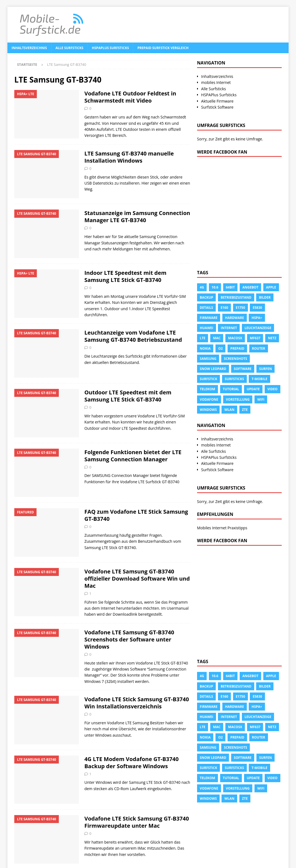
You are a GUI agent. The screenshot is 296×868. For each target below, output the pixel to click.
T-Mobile (259, 379)
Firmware (209, 318)
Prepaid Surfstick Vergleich (163, 48)
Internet (229, 328)
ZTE (245, 410)
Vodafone (209, 399)
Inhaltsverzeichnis (29, 48)
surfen (266, 369)
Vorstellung (238, 399)
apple (271, 287)
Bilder (265, 297)
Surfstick (208, 379)
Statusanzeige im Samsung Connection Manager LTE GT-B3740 (137, 217)
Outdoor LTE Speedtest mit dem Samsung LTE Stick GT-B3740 (128, 396)
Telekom (208, 389)
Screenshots (236, 359)
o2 (220, 348)
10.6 (215, 287)
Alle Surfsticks (70, 48)
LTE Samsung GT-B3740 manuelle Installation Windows (129, 157)
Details (206, 308)
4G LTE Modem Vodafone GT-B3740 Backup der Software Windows (132, 763)
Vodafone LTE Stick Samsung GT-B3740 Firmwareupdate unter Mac (137, 822)
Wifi (261, 399)
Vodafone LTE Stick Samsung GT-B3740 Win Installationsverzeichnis (137, 703)
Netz (272, 338)
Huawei (207, 328)
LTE (203, 338)
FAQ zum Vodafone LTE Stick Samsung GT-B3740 (136, 515)
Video (273, 389)
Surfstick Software (217, 107)
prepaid (237, 348)
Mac (217, 338)
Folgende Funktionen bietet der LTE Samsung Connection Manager (133, 456)
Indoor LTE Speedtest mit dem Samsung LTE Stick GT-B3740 (125, 276)
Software (243, 369)
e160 (224, 308)
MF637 (255, 338)
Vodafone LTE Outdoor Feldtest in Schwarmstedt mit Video (130, 97)
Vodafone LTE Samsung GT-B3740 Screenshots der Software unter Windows (129, 639)
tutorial (231, 389)
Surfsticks (234, 379)
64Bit (230, 287)
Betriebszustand (236, 297)
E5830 (257, 308)
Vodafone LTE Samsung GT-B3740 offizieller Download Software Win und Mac (137, 579)
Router (259, 348)
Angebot (250, 287)
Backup (207, 297)
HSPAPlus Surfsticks (110, 48)
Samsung (208, 359)
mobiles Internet (216, 82)
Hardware (235, 318)
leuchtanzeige (258, 328)
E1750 (240, 308)
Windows (208, 410)
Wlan (229, 410)
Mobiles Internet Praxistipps (222, 528)
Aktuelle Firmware (217, 101)
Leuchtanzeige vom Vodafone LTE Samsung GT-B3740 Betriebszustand (133, 336)
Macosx (235, 338)
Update (253, 389)
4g (202, 287)
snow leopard (213, 369)
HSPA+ (257, 318)
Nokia (205, 348)
